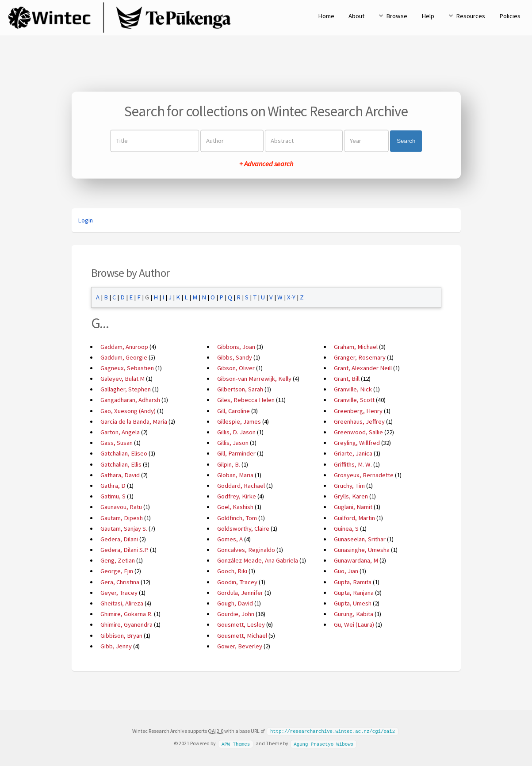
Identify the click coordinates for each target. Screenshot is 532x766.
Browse (397, 16)
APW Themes (236, 743)
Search (406, 141)
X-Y (291, 297)
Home (326, 16)
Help (428, 16)
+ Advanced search (266, 164)
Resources (471, 16)
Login (85, 220)
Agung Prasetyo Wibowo (323, 743)
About (356, 16)
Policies (510, 16)
